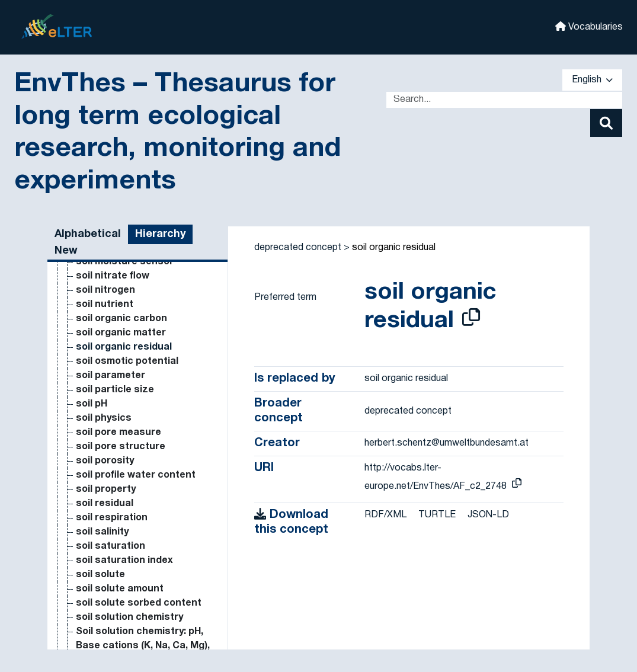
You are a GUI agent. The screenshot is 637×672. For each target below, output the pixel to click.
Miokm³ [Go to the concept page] (93, 561)
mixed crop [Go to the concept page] (102, 617)
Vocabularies (589, 26)
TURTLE (437, 515)
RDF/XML (385, 515)
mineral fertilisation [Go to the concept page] (122, 433)
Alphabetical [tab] (88, 234)
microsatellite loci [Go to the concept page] (118, 319)
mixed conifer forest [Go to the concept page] (123, 603)
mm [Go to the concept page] (84, 646)
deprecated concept (298, 248)
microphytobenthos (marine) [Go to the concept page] (143, 290)
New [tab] (66, 251)
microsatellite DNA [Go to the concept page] (120, 305)
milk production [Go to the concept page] (112, 361)
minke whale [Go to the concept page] (105, 532)
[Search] (606, 123)
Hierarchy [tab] (160, 234)
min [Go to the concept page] (84, 418)
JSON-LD (488, 515)
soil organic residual (394, 248)
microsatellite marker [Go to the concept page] (127, 333)
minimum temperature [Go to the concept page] (128, 489)
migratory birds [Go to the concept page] (112, 347)
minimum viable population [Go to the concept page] (138, 518)
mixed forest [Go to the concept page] (105, 632)
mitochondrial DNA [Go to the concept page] (120, 589)
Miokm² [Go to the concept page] (93, 546)
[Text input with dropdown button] (504, 100)
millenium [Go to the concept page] (98, 376)
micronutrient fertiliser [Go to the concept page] (130, 262)
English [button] (592, 80)
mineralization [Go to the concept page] (110, 475)
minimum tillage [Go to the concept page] (112, 504)
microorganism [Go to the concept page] (111, 276)
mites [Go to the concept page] (89, 575)
